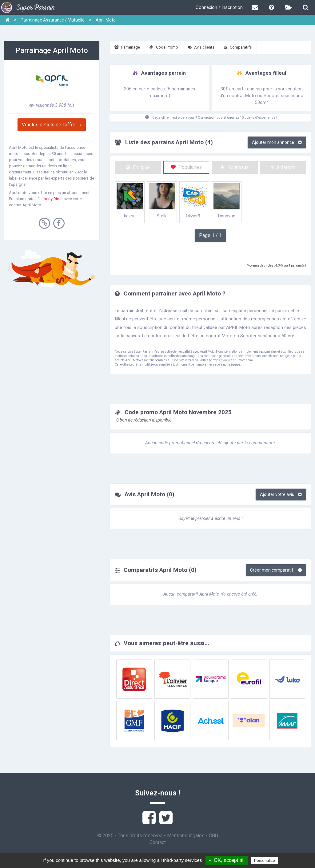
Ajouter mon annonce (277, 142)
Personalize (265, 860)
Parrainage (127, 47)
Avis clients (201, 47)
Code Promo (164, 47)
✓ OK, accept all (227, 860)
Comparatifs (238, 47)
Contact (158, 842)
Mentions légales (186, 836)
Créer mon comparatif (276, 570)
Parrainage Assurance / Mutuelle (53, 20)
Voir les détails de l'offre (52, 125)
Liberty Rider (52, 199)
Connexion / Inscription (219, 7)
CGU (213, 836)
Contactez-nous (210, 118)
